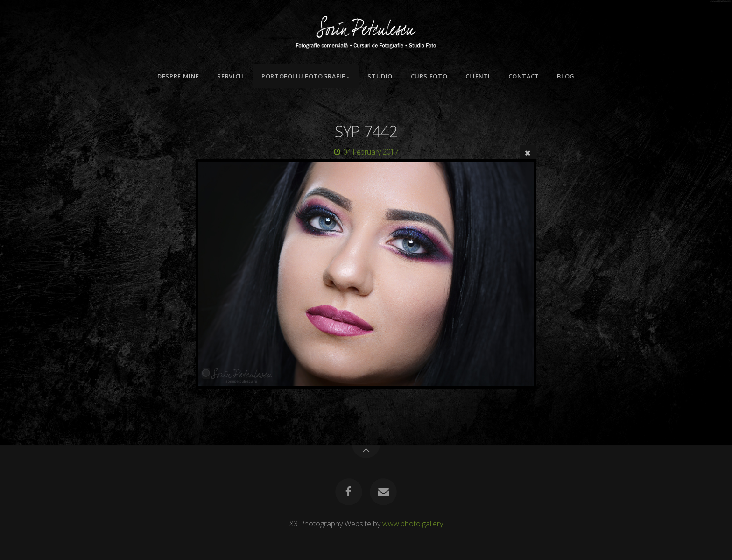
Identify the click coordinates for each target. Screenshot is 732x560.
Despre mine (178, 76)
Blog (566, 76)
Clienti (478, 76)
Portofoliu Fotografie (303, 76)
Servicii (230, 76)
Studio (380, 76)
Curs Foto (429, 76)
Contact (524, 76)
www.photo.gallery (413, 524)
